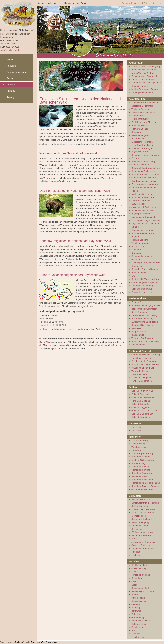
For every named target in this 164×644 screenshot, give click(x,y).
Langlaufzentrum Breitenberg (145, 503)
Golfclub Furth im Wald (142, 391)
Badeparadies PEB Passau (145, 309)
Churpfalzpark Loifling (142, 292)
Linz (133, 276)
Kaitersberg (137, 578)
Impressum (137, 427)
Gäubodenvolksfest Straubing (146, 355)
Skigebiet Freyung (140, 522)
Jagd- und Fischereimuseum (145, 223)
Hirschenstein (138, 637)
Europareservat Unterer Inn (145, 184)
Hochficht (136, 555)
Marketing (27, 642)
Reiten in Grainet (140, 86)
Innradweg (136, 450)
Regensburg (137, 266)
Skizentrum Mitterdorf (142, 535)
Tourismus (19, 642)
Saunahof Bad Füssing (142, 325)
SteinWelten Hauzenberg (143, 161)
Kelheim (135, 227)
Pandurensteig (138, 598)
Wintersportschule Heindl (143, 513)
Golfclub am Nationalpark (144, 397)
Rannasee (136, 328)
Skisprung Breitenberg (142, 286)
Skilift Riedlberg (139, 516)
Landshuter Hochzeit (141, 358)
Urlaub (54, 642)
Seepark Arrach (139, 332)
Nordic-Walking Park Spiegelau (146, 83)
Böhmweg (136, 611)
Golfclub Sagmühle (141, 417)
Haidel (134, 572)
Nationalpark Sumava (142, 289)
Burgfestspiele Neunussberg (145, 365)
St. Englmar (137, 529)
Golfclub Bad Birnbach (142, 414)
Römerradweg (138, 463)
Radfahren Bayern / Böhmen (145, 486)
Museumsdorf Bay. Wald (143, 217)
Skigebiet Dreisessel (141, 545)
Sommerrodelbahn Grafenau (145, 175)
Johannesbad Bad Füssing (144, 315)
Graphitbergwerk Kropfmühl (145, 282)
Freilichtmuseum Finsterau (144, 122)
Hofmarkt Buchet (139, 129)
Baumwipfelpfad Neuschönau (146, 168)
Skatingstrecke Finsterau (143, 93)
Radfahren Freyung (141, 470)
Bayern (49, 642)
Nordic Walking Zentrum (143, 73)
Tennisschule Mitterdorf (143, 80)
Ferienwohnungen (17, 72)
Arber (134, 539)
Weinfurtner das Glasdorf (143, 112)
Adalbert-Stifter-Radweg (143, 460)
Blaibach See (138, 335)
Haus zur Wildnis (140, 125)
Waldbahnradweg (140, 447)
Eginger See (137, 302)
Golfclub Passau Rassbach (144, 410)
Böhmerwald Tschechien (143, 171)
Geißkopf (136, 604)
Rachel (135, 594)
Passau (135, 158)
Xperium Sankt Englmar (143, 148)
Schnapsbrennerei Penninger (145, 155)
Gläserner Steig (139, 568)
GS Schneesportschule (142, 532)
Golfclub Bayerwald (141, 394)
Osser (134, 581)
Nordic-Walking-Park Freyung (146, 66)
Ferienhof (12, 66)
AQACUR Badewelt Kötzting (145, 341)
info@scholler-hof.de (10, 50)
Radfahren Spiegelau (142, 473)
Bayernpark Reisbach (142, 214)
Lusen (134, 585)
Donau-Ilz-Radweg (140, 467)
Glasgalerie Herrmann (142, 142)
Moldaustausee (139, 345)
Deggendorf (137, 116)
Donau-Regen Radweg (142, 454)
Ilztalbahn (136, 250)
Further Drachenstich (141, 381)
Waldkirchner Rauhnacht (143, 368)
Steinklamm (137, 627)
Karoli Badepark (139, 312)
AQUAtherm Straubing (142, 318)
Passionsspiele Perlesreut (144, 361)
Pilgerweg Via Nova (141, 621)
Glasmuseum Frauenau (143, 230)
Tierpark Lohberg (140, 240)
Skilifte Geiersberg (140, 506)
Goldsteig (136, 614)
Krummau (136, 253)
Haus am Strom (139, 273)
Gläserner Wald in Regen (143, 178)
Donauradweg (138, 444)
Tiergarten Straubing (141, 201)
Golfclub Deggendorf (141, 407)
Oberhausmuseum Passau (144, 181)
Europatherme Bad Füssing (145, 322)
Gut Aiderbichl (138, 204)
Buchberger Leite (140, 565)
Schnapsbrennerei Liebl (143, 197)
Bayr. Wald (45, 342)
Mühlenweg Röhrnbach (143, 591)
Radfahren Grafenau (141, 457)
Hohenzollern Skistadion (143, 509)
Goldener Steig (139, 624)
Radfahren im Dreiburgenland (146, 483)
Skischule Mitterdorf (141, 499)
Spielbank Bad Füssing (142, 210)
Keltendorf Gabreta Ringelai (145, 269)
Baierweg (136, 608)
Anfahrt (11, 91)
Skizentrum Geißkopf (141, 519)
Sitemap (126, 3)
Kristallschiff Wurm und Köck (145, 279)
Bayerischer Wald (38, 642)
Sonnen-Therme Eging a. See (146, 305)
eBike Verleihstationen (142, 489)
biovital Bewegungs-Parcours (145, 89)
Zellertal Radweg (140, 440)
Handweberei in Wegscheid (145, 103)
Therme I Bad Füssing (142, 338)
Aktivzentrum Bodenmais (143, 542)
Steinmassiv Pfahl (140, 588)
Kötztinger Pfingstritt (141, 378)
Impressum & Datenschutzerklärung (147, 3)
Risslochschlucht (139, 601)
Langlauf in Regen (140, 526)
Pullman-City (138, 246)
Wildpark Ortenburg (141, 109)
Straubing (136, 132)
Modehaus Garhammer (143, 194)
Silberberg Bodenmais (142, 106)
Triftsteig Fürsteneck (141, 575)
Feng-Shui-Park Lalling (142, 145)
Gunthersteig (138, 617)
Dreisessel (136, 634)
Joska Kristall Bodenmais (143, 207)
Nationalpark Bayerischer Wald (146, 263)
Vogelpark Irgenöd (140, 243)
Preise (10, 78)
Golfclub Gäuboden (141, 404)
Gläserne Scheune (140, 165)
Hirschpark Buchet (140, 119)
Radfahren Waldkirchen (143, 480)
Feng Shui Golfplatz (141, 401)
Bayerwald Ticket (140, 152)
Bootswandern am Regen (144, 70)
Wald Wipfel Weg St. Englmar (146, 220)
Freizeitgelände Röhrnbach (144, 76)
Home (10, 59)
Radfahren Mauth (140, 476)
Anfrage (11, 97)
